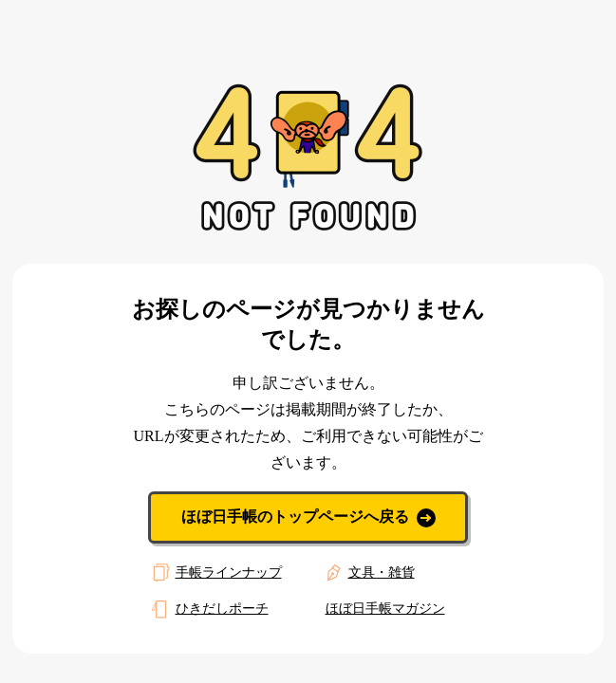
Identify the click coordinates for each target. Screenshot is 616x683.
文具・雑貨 (367, 573)
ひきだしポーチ (208, 609)
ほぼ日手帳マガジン (385, 609)
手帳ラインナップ (215, 573)
